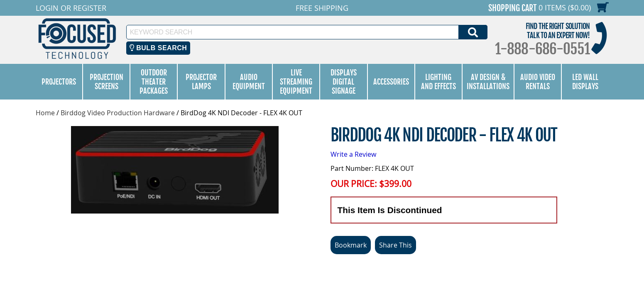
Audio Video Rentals (538, 82)
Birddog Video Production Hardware (118, 113)
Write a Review (353, 154)
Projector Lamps (201, 82)
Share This (395, 245)
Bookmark (351, 245)
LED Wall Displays (585, 82)
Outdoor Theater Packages (154, 82)
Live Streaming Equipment (296, 82)
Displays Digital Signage (344, 82)
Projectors (59, 82)
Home (45, 113)
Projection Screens (107, 82)
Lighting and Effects (438, 82)
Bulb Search (158, 48)
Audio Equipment (249, 82)
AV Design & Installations (488, 82)
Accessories (391, 82)
